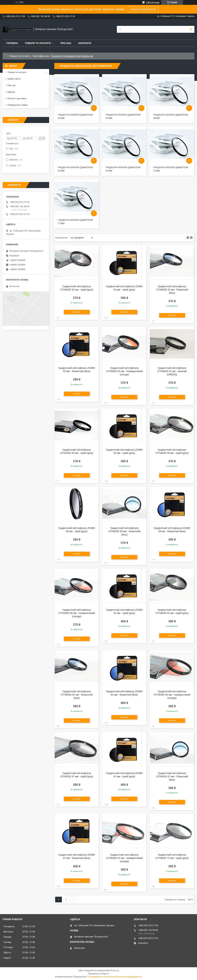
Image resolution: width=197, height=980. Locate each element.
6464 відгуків (153, 2)
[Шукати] (191, 29)
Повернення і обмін (17, 105)
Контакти (85, 43)
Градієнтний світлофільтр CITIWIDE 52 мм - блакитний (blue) (172, 290)
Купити (77, 312)
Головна (12, 43)
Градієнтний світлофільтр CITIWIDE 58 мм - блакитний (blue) (124, 531)
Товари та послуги (38, 43)
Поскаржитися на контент (101, 977)
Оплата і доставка (17, 98)
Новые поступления (143, 9)
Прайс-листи (14, 79)
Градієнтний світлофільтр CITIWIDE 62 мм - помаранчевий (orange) (172, 695)
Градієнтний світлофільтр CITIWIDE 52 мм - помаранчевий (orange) (124, 371)
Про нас (66, 43)
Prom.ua (115, 971)
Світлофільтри (41, 56)
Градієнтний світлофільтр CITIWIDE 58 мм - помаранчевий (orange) (77, 613)
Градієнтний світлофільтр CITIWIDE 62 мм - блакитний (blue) (77, 695)
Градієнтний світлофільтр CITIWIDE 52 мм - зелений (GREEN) (172, 371)
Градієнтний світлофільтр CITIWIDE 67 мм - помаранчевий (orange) (124, 858)
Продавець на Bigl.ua (98, 974)
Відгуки (11, 92)
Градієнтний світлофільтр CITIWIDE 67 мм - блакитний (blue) (172, 776)
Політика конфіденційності (129, 977)
